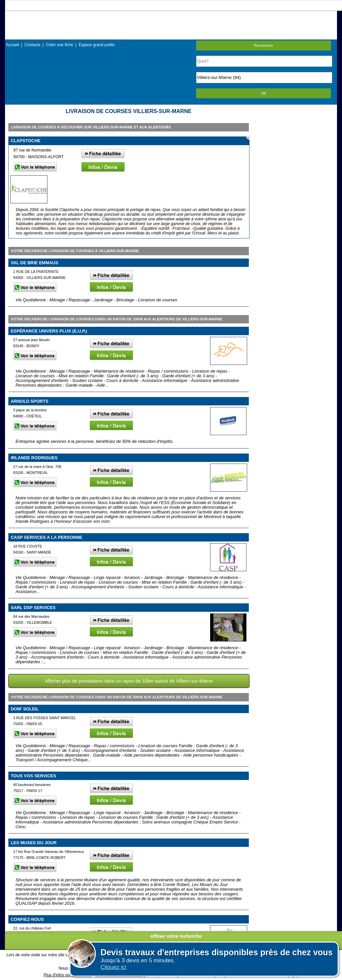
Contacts (32, 45)
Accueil (13, 45)
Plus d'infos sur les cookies (68, 975)
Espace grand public (97, 45)
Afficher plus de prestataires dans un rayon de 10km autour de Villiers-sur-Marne (129, 681)
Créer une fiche (59, 45)
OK (264, 93)
